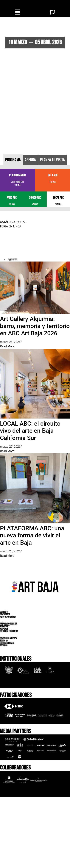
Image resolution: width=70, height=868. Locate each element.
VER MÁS (17, 185)
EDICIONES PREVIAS (7, 643)
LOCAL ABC (58, 198)
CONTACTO (4, 612)
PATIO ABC (12, 198)
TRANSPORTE (5, 626)
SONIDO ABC (35, 198)
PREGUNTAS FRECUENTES (9, 631)
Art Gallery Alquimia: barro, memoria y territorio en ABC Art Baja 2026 (35, 326)
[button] (18, 12)
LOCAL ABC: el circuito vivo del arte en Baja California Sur (30, 431)
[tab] (13, 160)
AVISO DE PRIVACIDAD (8, 617)
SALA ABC (53, 175)
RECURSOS (4, 646)
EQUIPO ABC (4, 641)
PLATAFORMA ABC (17, 175)
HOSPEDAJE (4, 629)
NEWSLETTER (5, 614)
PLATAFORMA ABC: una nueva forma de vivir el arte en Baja (32, 535)
